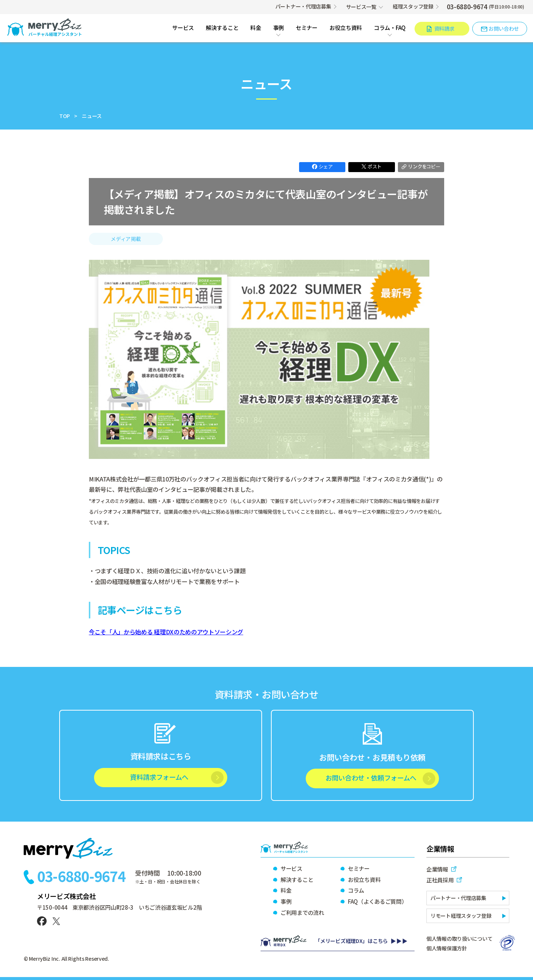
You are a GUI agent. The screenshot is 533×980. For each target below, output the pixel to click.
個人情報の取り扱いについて (459, 939)
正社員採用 (440, 880)
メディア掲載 (126, 239)
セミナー (307, 28)
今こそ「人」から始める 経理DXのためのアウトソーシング (166, 632)
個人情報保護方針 (447, 948)
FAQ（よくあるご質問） (377, 901)
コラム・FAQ (390, 28)
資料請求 (444, 28)
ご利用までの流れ (302, 912)
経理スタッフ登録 (413, 6)
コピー (421, 166)
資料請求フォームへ (159, 777)
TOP (65, 116)
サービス (183, 28)
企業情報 (437, 869)
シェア (322, 166)
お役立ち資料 (346, 28)
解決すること (222, 28)
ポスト (372, 166)
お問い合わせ (504, 28)
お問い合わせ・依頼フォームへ (371, 778)
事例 (279, 28)
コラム (356, 890)
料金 (256, 28)
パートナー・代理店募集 (303, 6)
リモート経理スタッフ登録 (461, 916)
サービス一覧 (361, 7)
